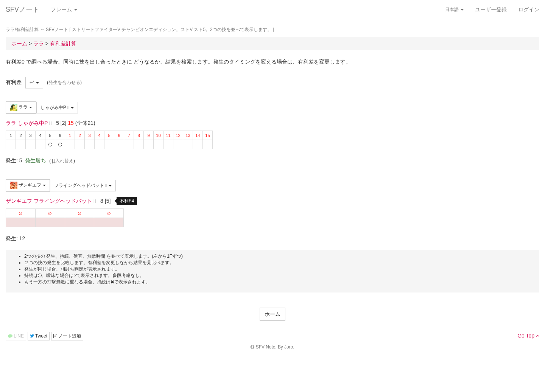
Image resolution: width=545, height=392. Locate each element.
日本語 (454, 9)
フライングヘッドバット (83, 185)
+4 (34, 82)
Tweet (39, 336)
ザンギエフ (28, 185)
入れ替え (62, 161)
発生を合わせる (64, 82)
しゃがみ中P (57, 107)
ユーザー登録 (491, 9)
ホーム (272, 314)
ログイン (529, 9)
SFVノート (23, 9)
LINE (16, 336)
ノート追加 (67, 336)
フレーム (64, 9)
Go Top (528, 336)
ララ (21, 107)
